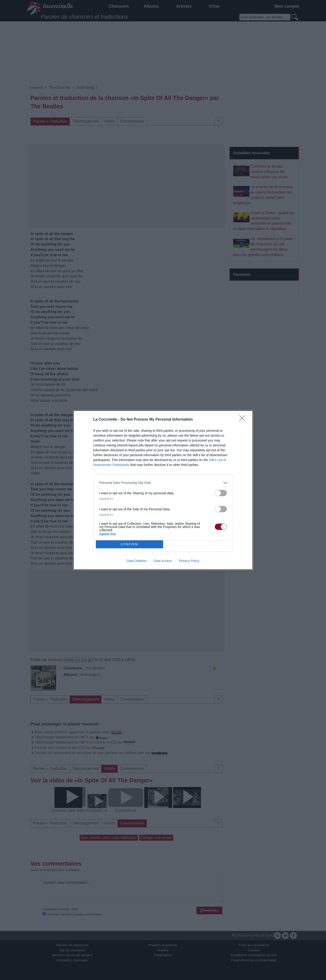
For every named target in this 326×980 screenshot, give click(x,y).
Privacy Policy (189, 561)
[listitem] (163, 483)
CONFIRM (129, 544)
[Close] (244, 420)
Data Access (163, 561)
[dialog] (163, 490)
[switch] (221, 493)
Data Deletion (137, 561)
